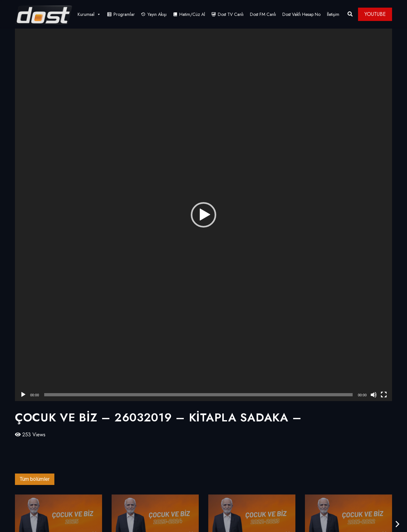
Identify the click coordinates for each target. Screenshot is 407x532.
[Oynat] (23, 395)
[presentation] (397, 524)
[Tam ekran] (384, 395)
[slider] (199, 395)
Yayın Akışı (157, 14)
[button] (203, 215)
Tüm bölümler (35, 479)
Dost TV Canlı (231, 14)
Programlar (124, 14)
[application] (203, 215)
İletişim (333, 14)
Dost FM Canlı (263, 14)
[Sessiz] (374, 395)
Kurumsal (89, 14)
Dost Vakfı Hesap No (301, 14)
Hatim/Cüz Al (192, 14)
